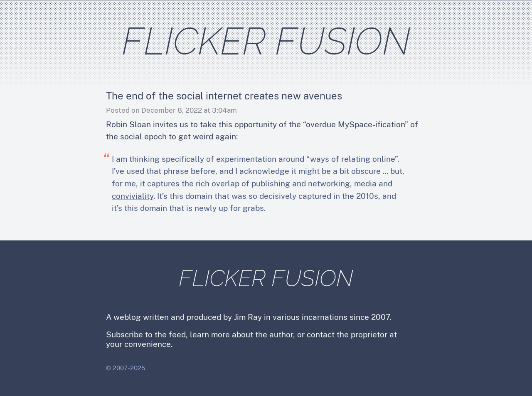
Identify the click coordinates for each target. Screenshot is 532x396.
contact (321, 334)
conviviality (133, 196)
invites (165, 124)
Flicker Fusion (266, 41)
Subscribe (124, 334)
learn (199, 334)
